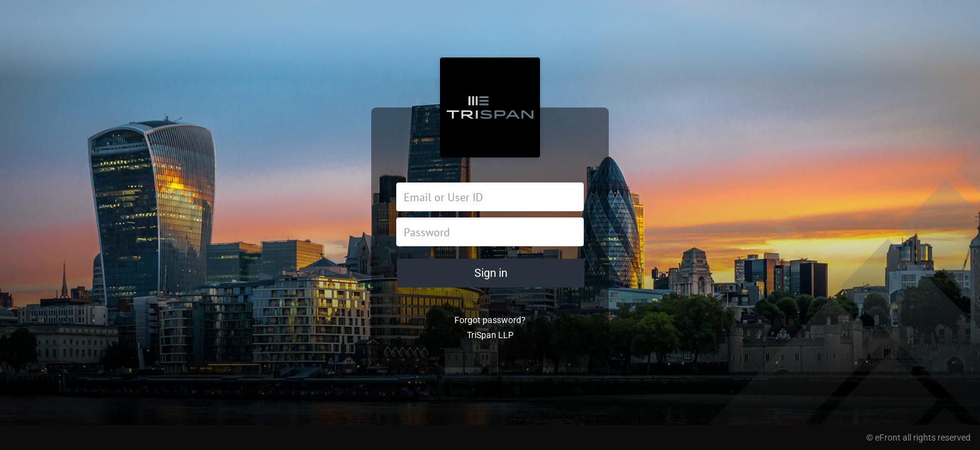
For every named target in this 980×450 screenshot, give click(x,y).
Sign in (491, 273)
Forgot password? (490, 320)
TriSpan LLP (490, 335)
